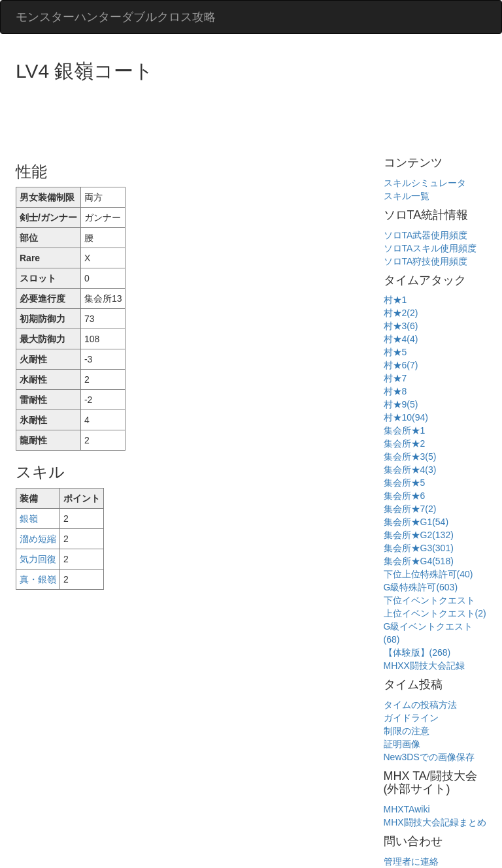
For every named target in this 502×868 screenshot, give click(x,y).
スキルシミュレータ (425, 183)
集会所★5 (405, 483)
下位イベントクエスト (429, 600)
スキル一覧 (407, 196)
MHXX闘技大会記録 (424, 666)
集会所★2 (405, 443)
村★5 (395, 352)
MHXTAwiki (407, 809)
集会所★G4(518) (419, 561)
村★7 (395, 378)
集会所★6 (405, 496)
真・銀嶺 (38, 579)
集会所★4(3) (410, 470)
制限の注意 (407, 731)
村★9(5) (401, 404)
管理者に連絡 (411, 861)
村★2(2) (401, 313)
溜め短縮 (38, 539)
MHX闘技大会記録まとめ (435, 822)
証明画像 (402, 744)
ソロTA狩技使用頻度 (426, 261)
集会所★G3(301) (419, 548)
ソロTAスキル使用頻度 (430, 248)
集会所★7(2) (410, 509)
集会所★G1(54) (416, 522)
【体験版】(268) (417, 652)
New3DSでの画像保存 (429, 757)
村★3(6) (401, 326)
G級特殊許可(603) (421, 587)
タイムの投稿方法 (420, 705)
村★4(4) (401, 339)
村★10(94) (406, 417)
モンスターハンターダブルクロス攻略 (116, 17)
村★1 (395, 300)
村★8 (395, 391)
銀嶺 (29, 519)
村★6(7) (401, 365)
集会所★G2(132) (419, 535)
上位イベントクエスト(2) (435, 613)
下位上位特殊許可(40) (428, 574)
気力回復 (38, 559)
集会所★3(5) (410, 457)
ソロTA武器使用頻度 (426, 235)
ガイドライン (411, 718)
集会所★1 (405, 430)
